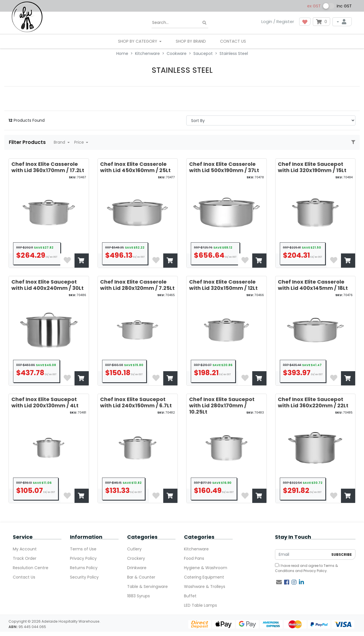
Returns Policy (84, 568)
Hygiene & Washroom (206, 568)
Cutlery (134, 549)
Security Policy (84, 577)
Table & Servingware (147, 587)
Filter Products (28, 142)
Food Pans (194, 558)
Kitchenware (196, 549)
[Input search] (180, 23)
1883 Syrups (138, 596)
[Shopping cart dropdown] (321, 22)
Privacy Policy (83, 558)
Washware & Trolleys (205, 587)
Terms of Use (83, 549)
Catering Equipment (204, 577)
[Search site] (204, 23)
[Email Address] (302, 555)
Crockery (136, 558)
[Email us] (279, 582)
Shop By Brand (191, 41)
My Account (25, 549)
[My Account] (342, 22)
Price (80, 142)
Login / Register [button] (278, 21)
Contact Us (233, 41)
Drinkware (137, 568)
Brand (60, 142)
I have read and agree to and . (306, 568)
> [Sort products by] (271, 120)
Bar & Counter (141, 577)
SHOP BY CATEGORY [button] (138, 41)
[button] (305, 22)
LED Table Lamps (200, 605)
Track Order (25, 558)
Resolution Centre (31, 568)
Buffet (190, 596)
